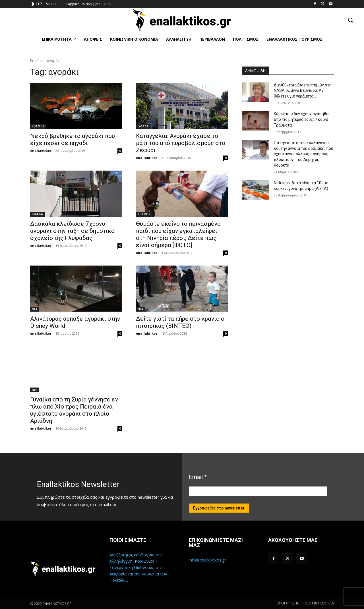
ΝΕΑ (35, 309)
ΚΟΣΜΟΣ (38, 126)
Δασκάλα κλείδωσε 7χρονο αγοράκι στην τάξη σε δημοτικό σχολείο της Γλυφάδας (72, 231)
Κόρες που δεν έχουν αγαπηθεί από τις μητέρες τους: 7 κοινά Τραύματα (302, 119)
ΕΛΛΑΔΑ (143, 126)
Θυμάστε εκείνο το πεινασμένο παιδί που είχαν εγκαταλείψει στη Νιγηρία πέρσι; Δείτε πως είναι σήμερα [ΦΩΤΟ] (178, 234)
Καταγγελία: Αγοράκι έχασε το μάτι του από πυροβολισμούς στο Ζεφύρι (181, 143)
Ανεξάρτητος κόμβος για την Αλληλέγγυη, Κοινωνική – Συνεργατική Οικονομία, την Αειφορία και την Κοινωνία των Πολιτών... (138, 568)
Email (198, 477)
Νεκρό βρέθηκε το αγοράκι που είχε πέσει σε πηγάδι (73, 139)
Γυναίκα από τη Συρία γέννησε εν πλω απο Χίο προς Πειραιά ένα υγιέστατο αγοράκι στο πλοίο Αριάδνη (74, 410)
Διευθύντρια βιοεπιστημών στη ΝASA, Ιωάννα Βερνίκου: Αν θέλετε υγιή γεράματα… (303, 91)
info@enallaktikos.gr (207, 560)
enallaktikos (41, 151)
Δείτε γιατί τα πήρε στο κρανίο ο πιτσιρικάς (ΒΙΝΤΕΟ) (180, 322)
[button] (350, 20)
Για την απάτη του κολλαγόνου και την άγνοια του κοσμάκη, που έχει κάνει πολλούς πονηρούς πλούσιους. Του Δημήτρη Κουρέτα (304, 154)
